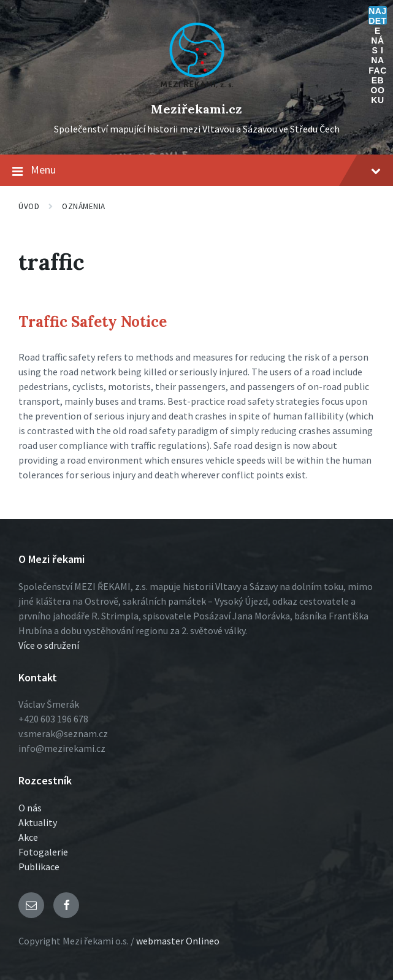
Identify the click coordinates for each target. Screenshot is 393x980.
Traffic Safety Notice (93, 322)
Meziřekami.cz (196, 109)
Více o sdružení (49, 645)
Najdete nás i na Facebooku (378, 15)
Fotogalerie (43, 852)
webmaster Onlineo (178, 941)
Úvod (29, 206)
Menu (196, 170)
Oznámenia (84, 206)
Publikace (39, 867)
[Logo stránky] (197, 88)
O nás (30, 808)
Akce (28, 837)
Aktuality (38, 822)
